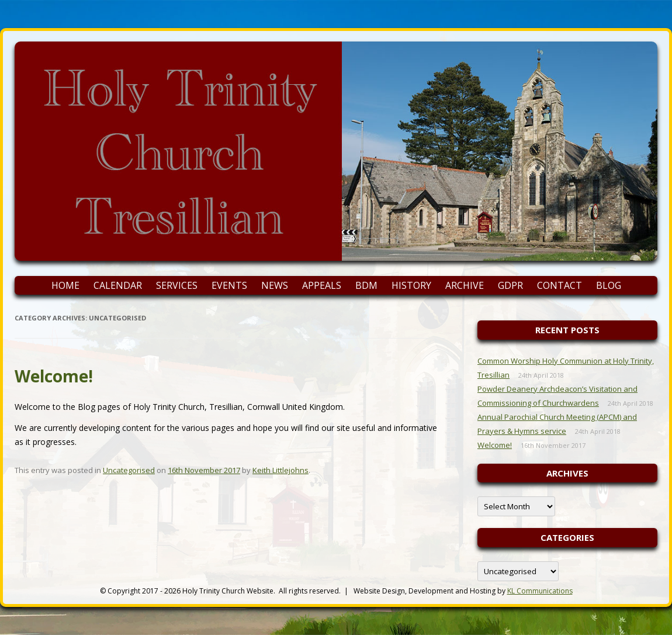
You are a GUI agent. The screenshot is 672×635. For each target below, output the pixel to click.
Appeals (322, 285)
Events (229, 285)
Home (65, 285)
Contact (560, 285)
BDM (366, 285)
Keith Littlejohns (280, 470)
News (275, 285)
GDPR (510, 285)
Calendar (118, 285)
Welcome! (54, 376)
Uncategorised (129, 470)
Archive (465, 285)
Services (177, 285)
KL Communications (540, 591)
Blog (609, 285)
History (411, 285)
